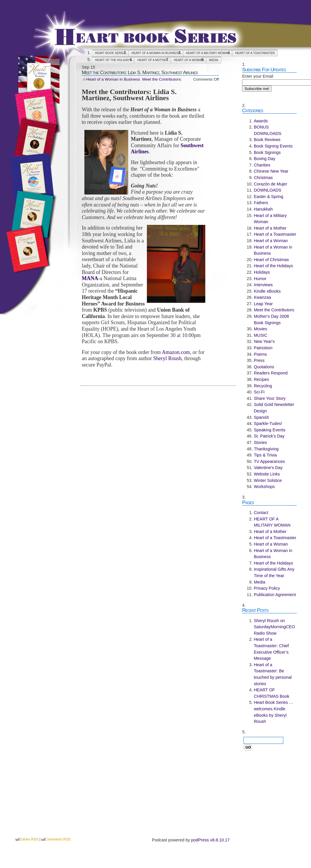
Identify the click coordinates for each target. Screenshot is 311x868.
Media (214, 60)
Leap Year (263, 304)
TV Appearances (269, 461)
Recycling (263, 386)
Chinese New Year (271, 171)
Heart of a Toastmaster (255, 53)
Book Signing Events (273, 146)
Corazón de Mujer (270, 184)
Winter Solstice (268, 480)
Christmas (263, 178)
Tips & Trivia (265, 455)
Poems (260, 354)
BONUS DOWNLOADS (267, 130)
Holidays (262, 272)
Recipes (261, 379)
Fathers (261, 203)
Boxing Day (265, 159)
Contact (261, 513)
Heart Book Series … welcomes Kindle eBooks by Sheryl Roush (273, 712)
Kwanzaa (262, 297)
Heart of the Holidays (113, 60)
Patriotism (263, 348)
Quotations (264, 367)
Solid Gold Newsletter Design (274, 408)
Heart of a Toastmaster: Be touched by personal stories (273, 674)
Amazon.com (176, 352)
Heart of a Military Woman (270, 219)
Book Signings (267, 152)
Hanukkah (263, 209)
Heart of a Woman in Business (156, 53)
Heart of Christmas (271, 260)
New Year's (264, 341)
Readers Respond (271, 373)
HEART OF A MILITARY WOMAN (208, 53)
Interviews (263, 285)
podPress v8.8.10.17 (210, 840)
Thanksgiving (266, 449)
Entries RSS (29, 839)
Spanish (261, 417)
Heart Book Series (104, 3)
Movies (260, 329)
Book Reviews (267, 140)
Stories (260, 442)
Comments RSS (58, 839)
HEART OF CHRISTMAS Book (272, 693)
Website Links (267, 474)
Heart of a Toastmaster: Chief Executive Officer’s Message (271, 649)
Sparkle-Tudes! (268, 423)
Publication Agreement (275, 595)
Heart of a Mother (153, 60)
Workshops (264, 487)
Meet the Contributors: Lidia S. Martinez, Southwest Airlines (140, 72)
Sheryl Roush (167, 358)
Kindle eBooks (267, 291)
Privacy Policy (267, 588)
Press (259, 360)
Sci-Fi (259, 392)
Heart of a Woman (188, 60)
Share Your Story (270, 398)
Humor (260, 279)
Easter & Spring (269, 197)
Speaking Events (270, 430)
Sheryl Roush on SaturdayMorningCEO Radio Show (274, 627)
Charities (262, 165)
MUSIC (260, 335)
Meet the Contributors (161, 79)
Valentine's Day (268, 468)
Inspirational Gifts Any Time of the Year (274, 572)
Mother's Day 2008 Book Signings (271, 320)
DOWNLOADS (267, 190)
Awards (261, 121)
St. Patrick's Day (269, 436)
